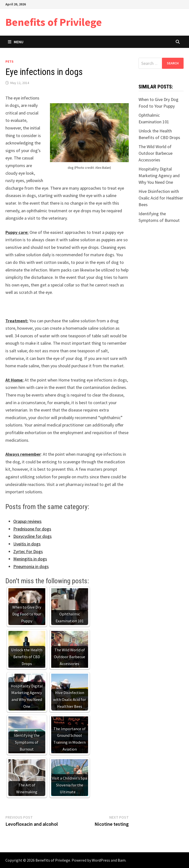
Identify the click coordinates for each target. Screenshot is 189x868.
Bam (122, 860)
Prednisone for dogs (32, 529)
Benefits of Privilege (54, 22)
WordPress (101, 860)
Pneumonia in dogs (31, 566)
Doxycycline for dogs (32, 536)
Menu (16, 42)
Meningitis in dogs (30, 559)
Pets (9, 61)
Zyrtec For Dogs (28, 551)
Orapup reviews (27, 521)
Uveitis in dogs (27, 544)
